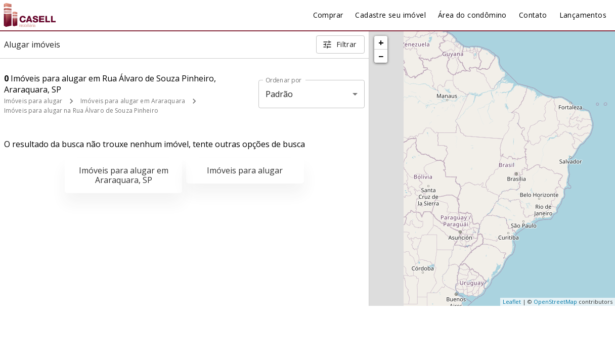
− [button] (381, 56)
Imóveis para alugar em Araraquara (133, 101)
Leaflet (512, 302)
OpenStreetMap (555, 302)
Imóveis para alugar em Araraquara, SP (124, 175)
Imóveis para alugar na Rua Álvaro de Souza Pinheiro (81, 110)
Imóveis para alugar (33, 101)
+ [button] (381, 42)
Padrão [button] (279, 94)
